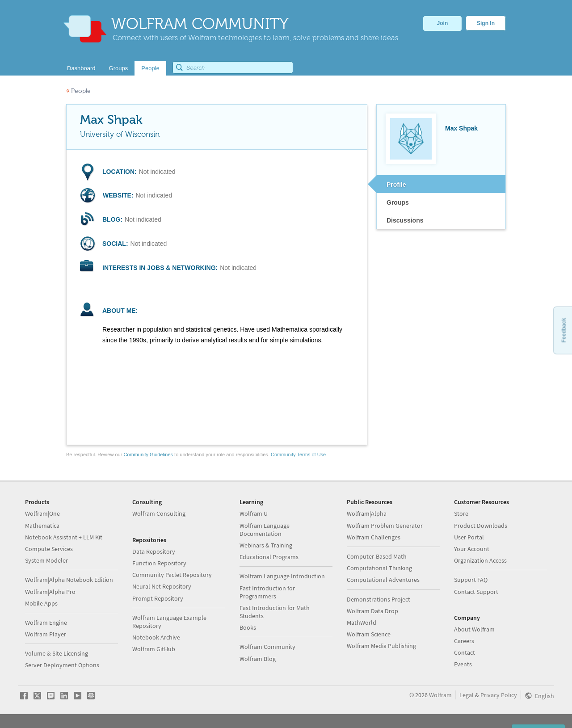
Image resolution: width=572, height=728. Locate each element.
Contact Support (476, 592)
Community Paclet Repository (172, 575)
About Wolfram (474, 629)
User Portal (469, 537)
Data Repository (154, 551)
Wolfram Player (46, 634)
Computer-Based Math (377, 556)
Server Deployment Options (62, 665)
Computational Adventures (383, 580)
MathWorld (362, 623)
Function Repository (159, 563)
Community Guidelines (148, 454)
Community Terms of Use (298, 454)
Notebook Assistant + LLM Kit (64, 537)
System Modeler (46, 560)
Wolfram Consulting (159, 513)
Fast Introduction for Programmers (267, 592)
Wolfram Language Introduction (282, 576)
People (78, 91)
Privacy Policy (499, 695)
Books (248, 627)
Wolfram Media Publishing (381, 646)
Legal (467, 695)
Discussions (405, 220)
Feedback (564, 330)
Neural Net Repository (162, 586)
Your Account (472, 549)
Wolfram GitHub (154, 649)
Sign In (486, 23)
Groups (398, 202)
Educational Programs (269, 557)
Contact (465, 652)
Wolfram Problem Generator (385, 526)
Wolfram (440, 695)
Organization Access (480, 560)
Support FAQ (471, 580)
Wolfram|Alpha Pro (50, 592)
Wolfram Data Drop (372, 611)
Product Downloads (481, 526)
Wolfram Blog (258, 659)
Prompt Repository (158, 598)
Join (443, 23)
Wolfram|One (42, 513)
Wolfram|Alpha (367, 513)
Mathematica (42, 526)
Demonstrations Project (379, 599)
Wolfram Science (369, 634)
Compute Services (49, 549)
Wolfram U (254, 513)
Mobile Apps (41, 603)
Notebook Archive (156, 637)
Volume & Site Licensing (57, 653)
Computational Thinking (379, 568)
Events (463, 664)
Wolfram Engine (46, 623)
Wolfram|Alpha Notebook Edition (69, 580)
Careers (464, 641)
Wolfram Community (267, 647)
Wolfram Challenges (374, 537)
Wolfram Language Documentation (265, 530)
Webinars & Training (266, 545)
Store (461, 513)
